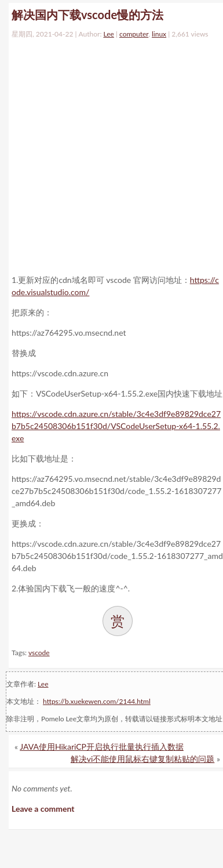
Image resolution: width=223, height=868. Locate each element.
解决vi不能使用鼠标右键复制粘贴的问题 (143, 759)
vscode (39, 653)
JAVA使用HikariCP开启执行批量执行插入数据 (102, 747)
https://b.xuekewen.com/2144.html (97, 701)
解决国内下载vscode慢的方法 (87, 14)
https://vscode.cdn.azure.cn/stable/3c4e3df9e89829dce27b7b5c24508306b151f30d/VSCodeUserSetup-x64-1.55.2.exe (116, 426)
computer (134, 34)
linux (159, 34)
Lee (108, 34)
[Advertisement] (109, 154)
